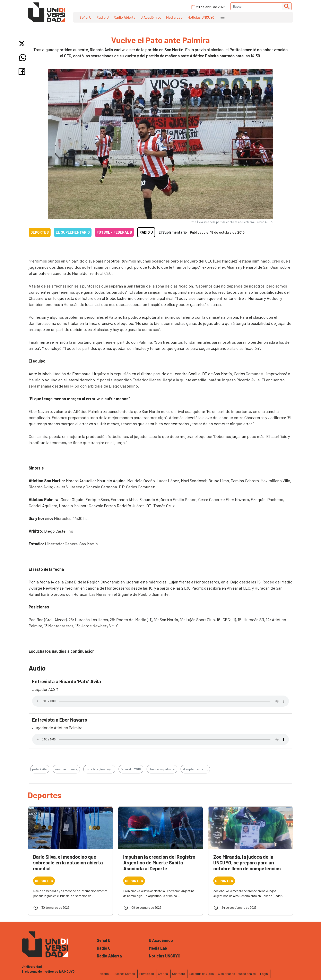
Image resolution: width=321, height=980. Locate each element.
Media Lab (174, 17)
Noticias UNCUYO (201, 17)
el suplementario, (195, 769)
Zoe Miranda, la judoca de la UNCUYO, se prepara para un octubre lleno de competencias (247, 863)
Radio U (103, 17)
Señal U (85, 17)
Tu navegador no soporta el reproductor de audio (160, 701)
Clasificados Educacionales (237, 974)
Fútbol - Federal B (114, 232)
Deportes (40, 232)
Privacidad (146, 974)
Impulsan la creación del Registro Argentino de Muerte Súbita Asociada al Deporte (159, 863)
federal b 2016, (131, 769)
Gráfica (163, 974)
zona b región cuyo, (99, 769)
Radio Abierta (125, 17)
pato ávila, (40, 769)
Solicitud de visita (202, 974)
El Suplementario (73, 232)
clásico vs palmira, (162, 769)
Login (264, 974)
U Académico (151, 17)
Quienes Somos (124, 974)
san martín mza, (66, 769)
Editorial (103, 974)
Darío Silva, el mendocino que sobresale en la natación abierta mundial (68, 863)
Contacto (179, 974)
